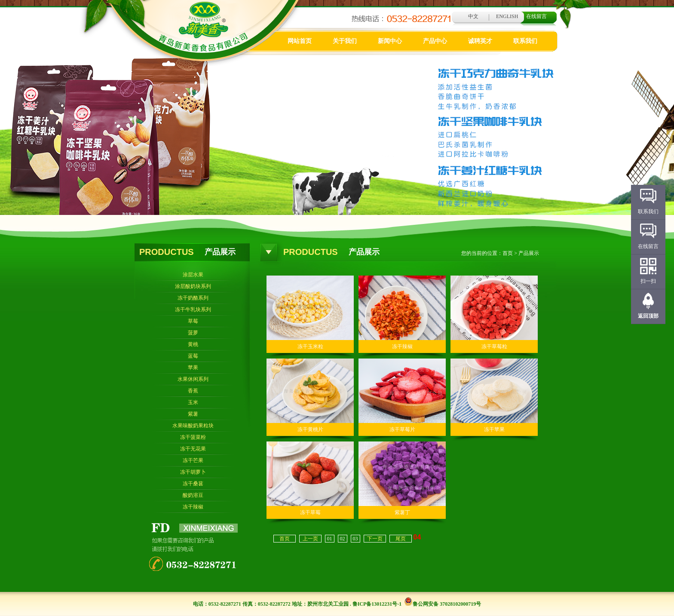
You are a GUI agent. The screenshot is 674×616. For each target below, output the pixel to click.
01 (330, 539)
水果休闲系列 (193, 379)
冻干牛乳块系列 (193, 310)
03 (355, 539)
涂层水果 (193, 275)
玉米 (193, 402)
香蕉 (193, 391)
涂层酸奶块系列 (193, 286)
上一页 (310, 539)
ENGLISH (507, 16)
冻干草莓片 (402, 429)
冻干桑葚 (193, 484)
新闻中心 (390, 41)
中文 (473, 16)
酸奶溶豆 (193, 495)
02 (343, 539)
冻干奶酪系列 (193, 298)
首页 (508, 253)
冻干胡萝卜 (193, 472)
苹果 (193, 368)
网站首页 (300, 41)
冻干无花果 (193, 449)
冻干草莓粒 (494, 346)
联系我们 (525, 41)
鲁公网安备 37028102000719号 (443, 604)
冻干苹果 (494, 429)
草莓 (193, 321)
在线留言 (536, 16)
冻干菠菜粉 (193, 437)
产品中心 (435, 41)
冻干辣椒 (193, 507)
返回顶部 (648, 316)
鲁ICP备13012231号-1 (377, 604)
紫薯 (193, 414)
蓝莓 (193, 356)
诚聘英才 (480, 41)
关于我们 (345, 41)
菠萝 (193, 333)
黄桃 (193, 344)
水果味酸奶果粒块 (193, 426)
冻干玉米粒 (310, 346)
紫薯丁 (402, 512)
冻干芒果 (193, 460)
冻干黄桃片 (310, 429)
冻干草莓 (310, 512)
